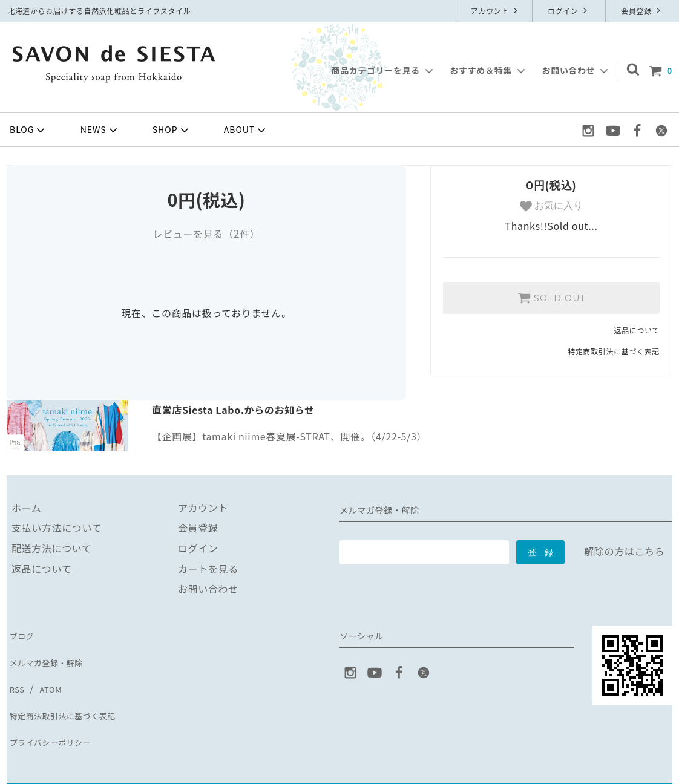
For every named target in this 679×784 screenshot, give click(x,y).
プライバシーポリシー (57, 714)
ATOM (48, 673)
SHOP (172, 130)
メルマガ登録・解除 (52, 653)
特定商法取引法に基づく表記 (72, 694)
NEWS (100, 130)
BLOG (28, 130)
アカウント (496, 11)
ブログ (22, 633)
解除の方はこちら (624, 551)
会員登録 (642, 11)
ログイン (569, 11)
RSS (16, 673)
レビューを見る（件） (206, 234)
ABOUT (246, 130)
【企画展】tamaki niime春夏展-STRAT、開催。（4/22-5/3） (289, 436)
